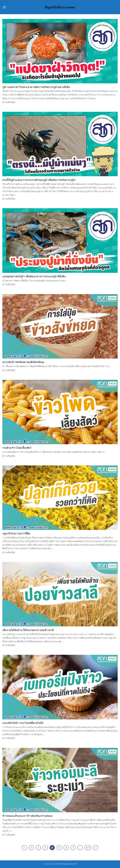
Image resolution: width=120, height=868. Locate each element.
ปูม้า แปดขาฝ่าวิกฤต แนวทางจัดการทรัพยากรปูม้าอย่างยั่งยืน (36, 87)
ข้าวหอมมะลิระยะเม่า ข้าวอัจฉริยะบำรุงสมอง (27, 816)
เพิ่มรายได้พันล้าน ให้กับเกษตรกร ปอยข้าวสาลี (28, 630)
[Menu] (4, 7)
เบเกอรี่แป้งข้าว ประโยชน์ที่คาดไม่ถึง (23, 723)
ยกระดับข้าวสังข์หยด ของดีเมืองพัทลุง (23, 362)
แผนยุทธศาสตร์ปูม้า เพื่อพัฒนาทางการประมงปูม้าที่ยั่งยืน (34, 276)
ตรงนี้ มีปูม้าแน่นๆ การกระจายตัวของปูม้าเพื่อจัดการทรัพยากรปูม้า (39, 180)
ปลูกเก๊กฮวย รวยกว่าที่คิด (16, 534)
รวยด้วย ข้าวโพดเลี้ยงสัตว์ (17, 448)
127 (88, 848)
